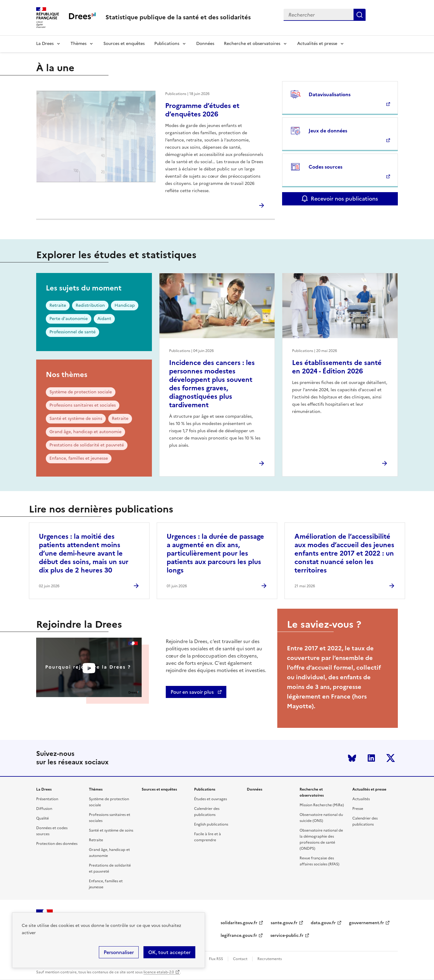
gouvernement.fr (366, 923)
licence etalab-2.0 (159, 972)
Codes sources (325, 167)
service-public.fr (287, 936)
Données (205, 44)
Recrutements (270, 959)
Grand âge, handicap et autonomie (85, 432)
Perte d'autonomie (69, 319)
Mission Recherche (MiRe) (322, 805)
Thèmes (79, 44)
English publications (211, 824)
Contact (240, 959)
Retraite (58, 305)
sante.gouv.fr (284, 923)
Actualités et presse (317, 44)
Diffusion (44, 809)
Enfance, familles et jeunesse (79, 458)
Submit (360, 15)
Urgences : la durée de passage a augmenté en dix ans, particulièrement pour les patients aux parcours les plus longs (215, 553)
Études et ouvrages (211, 799)
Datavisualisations (330, 94)
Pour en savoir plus (193, 692)
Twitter (391, 758)
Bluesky (352, 758)
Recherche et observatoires (252, 44)
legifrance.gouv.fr (239, 936)
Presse (358, 809)
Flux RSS (216, 959)
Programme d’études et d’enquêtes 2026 (202, 110)
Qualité (42, 818)
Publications (167, 44)
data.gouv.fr (323, 923)
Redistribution (90, 305)
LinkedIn (371, 758)
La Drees (45, 44)
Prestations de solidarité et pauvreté (87, 445)
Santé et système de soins (76, 419)
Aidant (104, 319)
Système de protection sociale (81, 392)
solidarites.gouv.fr (239, 923)
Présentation (47, 799)
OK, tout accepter (169, 952)
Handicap (125, 305)
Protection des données (57, 844)
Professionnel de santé (72, 332)
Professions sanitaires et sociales (83, 405)
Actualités (361, 799)
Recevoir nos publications (344, 199)
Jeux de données (328, 131)
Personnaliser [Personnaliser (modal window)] (119, 952)
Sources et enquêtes (124, 44)
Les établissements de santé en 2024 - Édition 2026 (337, 367)
